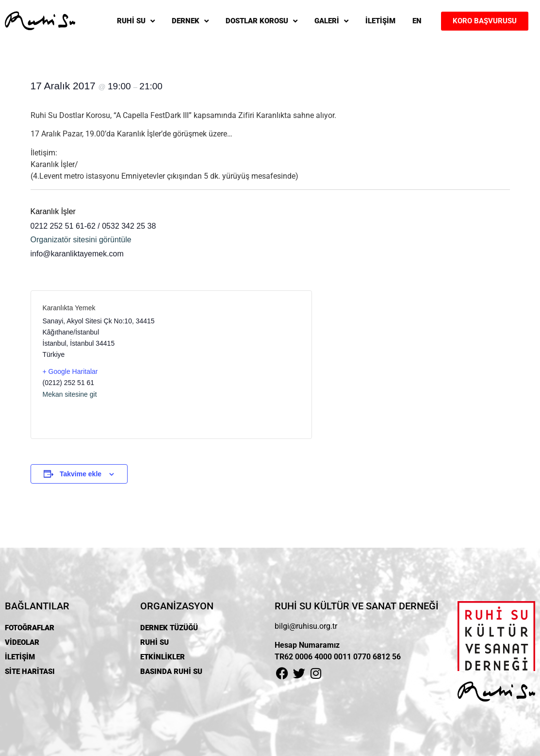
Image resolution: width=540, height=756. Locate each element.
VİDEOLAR (22, 642)
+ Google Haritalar (70, 371)
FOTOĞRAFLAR (30, 628)
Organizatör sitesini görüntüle (81, 240)
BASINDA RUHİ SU (171, 672)
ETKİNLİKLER (163, 657)
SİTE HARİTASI (30, 672)
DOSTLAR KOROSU (262, 21)
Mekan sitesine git (70, 394)
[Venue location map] (236, 365)
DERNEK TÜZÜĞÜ (169, 628)
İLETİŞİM (380, 21)
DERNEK (190, 21)
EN (417, 21)
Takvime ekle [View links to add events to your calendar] (81, 474)
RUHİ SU (136, 21)
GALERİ (331, 21)
